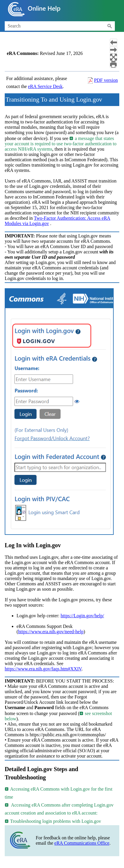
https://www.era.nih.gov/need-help (51, 632)
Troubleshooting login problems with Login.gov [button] (53, 821)
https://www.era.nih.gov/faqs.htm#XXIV (43, 669)
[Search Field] (60, 26)
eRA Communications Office (82, 843)
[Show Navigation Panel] (116, 9)
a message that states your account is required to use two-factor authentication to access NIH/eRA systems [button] (61, 144)
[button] (110, 26)
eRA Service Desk (45, 86)
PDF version (106, 80)
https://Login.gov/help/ (82, 616)
